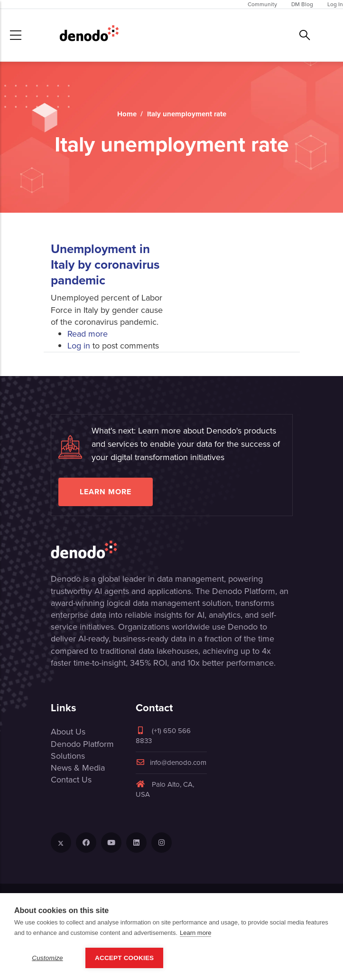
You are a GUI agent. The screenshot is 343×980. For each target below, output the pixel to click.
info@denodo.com (171, 763)
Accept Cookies (124, 959)
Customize (47, 959)
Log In (335, 4)
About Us (68, 732)
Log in (79, 346)
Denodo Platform (82, 744)
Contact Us (71, 780)
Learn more (106, 492)
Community (262, 4)
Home (127, 114)
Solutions (68, 756)
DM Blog (302, 4)
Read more (88, 334)
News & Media (78, 768)
